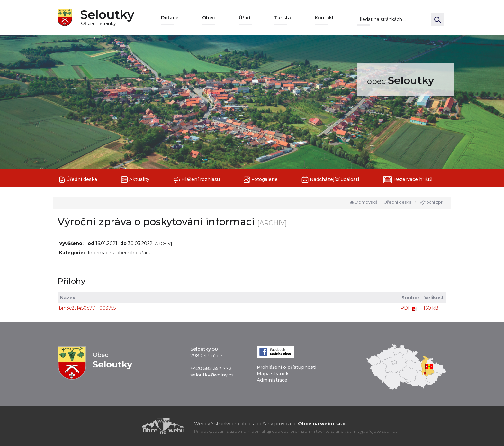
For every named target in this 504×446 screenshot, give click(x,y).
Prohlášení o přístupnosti (287, 367)
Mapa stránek (273, 374)
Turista (283, 18)
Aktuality (135, 180)
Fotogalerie (261, 180)
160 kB (431, 308)
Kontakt (324, 18)
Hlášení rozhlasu (197, 180)
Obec (209, 18)
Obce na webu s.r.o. (322, 424)
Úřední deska (78, 180)
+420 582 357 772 (211, 368)
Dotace (170, 18)
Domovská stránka (366, 202)
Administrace (272, 380)
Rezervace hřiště (408, 180)
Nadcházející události (330, 180)
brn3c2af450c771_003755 (87, 308)
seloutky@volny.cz (212, 375)
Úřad (245, 18)
